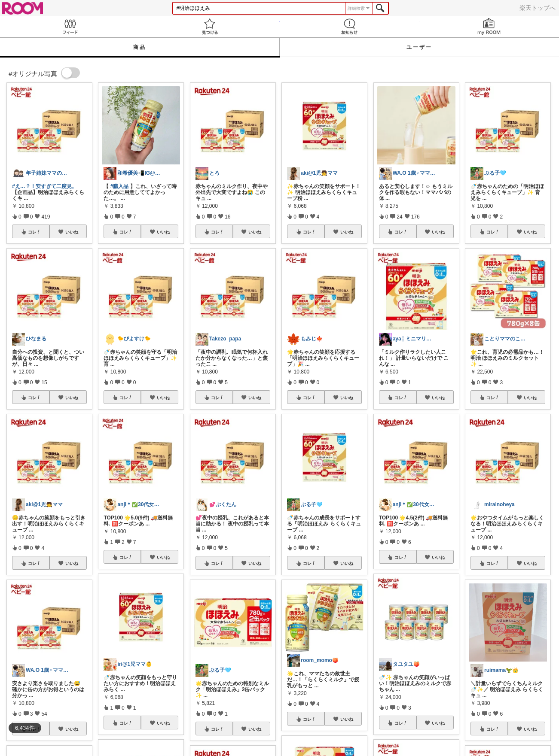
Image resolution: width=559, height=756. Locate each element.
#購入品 (120, 186)
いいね (72, 232)
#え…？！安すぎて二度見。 (44, 186)
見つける (209, 26)
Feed (70, 26)
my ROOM (489, 26)
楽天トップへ (538, 8)
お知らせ (350, 26)
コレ (34, 232)
